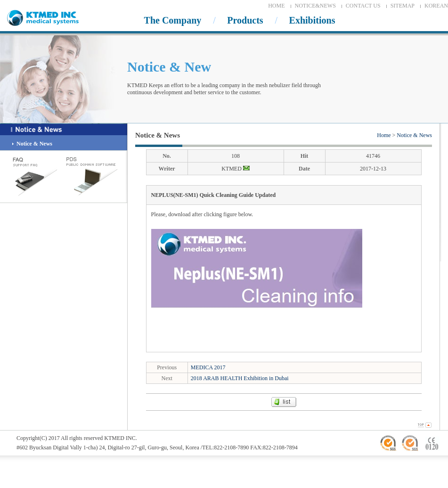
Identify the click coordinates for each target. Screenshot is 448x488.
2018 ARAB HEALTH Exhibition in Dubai (240, 378)
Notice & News (414, 135)
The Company (173, 20)
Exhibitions (312, 20)
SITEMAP (403, 6)
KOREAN (436, 6)
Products (245, 20)
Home (384, 135)
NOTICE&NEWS (315, 6)
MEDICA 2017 (208, 367)
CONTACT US (363, 6)
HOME (276, 6)
